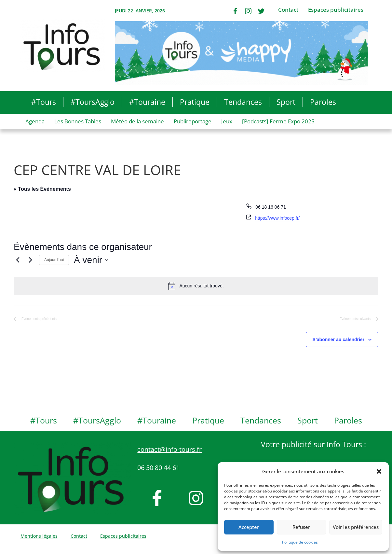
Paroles (323, 102)
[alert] (196, 286)
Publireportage (193, 121)
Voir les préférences (356, 527)
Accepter (249, 527)
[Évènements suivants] (30, 260)
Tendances (243, 102)
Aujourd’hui (54, 260)
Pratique (195, 102)
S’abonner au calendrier (339, 339)
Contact (288, 10)
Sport (286, 102)
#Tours (44, 102)
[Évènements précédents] (18, 260)
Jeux (227, 121)
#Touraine (147, 102)
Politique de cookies (300, 542)
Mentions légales (39, 536)
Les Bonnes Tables (78, 121)
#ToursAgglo (93, 102)
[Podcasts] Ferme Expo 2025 (278, 121)
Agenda (35, 121)
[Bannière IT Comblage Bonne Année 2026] (242, 52)
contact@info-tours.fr (169, 449)
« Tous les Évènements (42, 189)
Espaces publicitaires (336, 10)
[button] (379, 471)
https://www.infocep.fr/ (277, 218)
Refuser (301, 527)
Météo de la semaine (137, 121)
